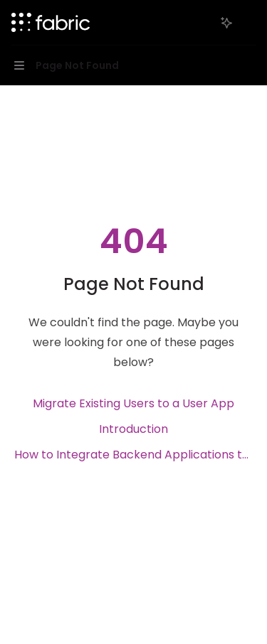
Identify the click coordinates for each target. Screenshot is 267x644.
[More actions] (248, 23)
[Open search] (200, 23)
